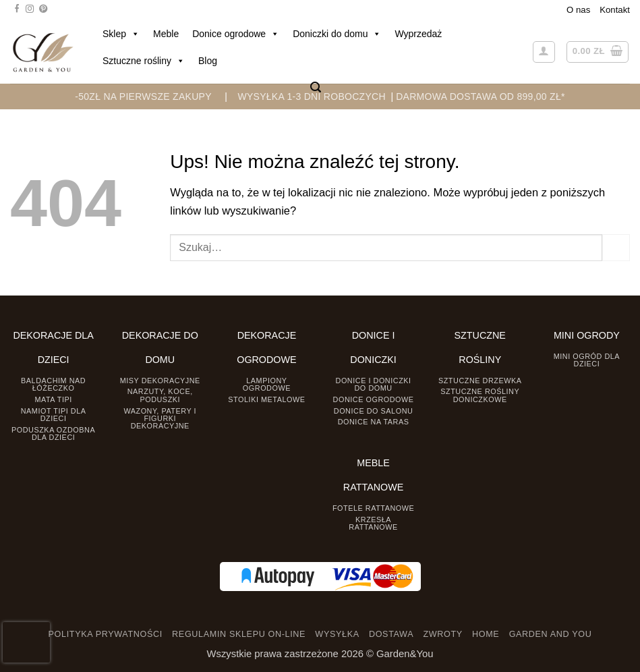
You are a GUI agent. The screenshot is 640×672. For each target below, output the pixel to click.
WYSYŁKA (337, 634)
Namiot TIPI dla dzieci (54, 415)
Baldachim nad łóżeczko (53, 384)
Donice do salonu (374, 411)
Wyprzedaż (418, 34)
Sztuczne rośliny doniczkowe (480, 395)
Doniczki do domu (337, 34)
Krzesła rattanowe (373, 523)
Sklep (121, 34)
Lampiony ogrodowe (267, 384)
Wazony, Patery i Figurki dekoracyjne (160, 419)
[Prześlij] (616, 248)
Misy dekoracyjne (160, 381)
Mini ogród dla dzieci (587, 360)
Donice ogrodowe (236, 34)
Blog (208, 61)
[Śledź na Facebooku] (17, 9)
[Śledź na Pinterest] (43, 9)
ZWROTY (442, 634)
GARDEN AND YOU (551, 634)
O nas (578, 10)
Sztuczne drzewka (480, 381)
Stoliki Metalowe (266, 399)
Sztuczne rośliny (144, 61)
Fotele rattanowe (373, 508)
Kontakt (615, 10)
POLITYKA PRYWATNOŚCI (106, 634)
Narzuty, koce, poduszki (160, 395)
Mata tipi (53, 399)
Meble (166, 34)
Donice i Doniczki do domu (374, 384)
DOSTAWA (391, 634)
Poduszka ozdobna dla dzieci (53, 433)
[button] (316, 87)
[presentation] (26, 642)
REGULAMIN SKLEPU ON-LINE (239, 634)
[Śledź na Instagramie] (30, 9)
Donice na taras (374, 422)
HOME (486, 634)
